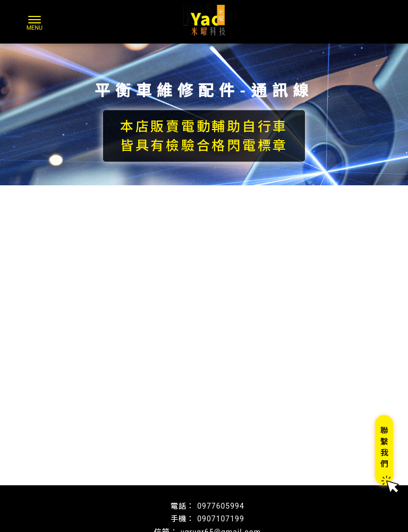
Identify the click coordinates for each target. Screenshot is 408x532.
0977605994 (221, 506)
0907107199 (221, 519)
